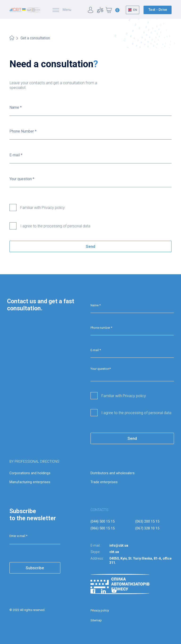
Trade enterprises (104, 482)
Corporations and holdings (30, 473)
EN (135, 10)
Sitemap (96, 620)
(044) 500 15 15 (103, 521)
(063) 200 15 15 (147, 521)
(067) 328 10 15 (147, 528)
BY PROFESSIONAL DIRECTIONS (34, 461)
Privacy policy (100, 610)
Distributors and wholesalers (113, 473)
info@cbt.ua (119, 545)
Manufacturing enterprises (30, 482)
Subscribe (35, 568)
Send (90, 246)
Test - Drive (158, 10)
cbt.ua (114, 552)
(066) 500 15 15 (103, 528)
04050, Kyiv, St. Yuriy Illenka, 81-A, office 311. (140, 561)
